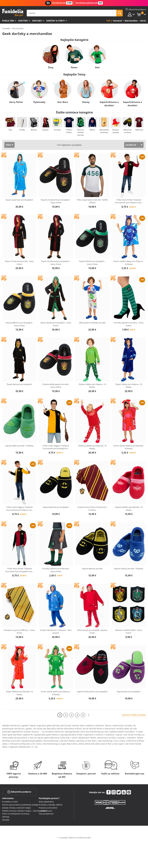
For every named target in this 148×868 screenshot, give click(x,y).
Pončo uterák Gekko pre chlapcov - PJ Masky (56, 693)
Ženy (51, 67)
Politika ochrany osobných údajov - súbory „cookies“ (25, 811)
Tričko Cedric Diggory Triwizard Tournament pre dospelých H (56, 447)
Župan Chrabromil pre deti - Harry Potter (19, 263)
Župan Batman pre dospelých (19, 384)
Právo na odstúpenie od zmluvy (16, 814)
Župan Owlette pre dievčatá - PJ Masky (19, 693)
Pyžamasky (39, 102)
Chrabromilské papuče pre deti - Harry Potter (56, 386)
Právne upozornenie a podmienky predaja (20, 805)
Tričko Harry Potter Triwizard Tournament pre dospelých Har (19, 570)
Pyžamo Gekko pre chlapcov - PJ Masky (92, 386)
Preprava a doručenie (48, 808)
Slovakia (6, 820)
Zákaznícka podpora (19, 792)
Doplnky (37, 21)
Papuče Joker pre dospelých (129, 692)
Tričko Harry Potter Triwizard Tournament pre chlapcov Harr (129, 201)
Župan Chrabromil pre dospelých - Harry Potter (56, 263)
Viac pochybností (46, 814)
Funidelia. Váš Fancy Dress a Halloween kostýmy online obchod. (13, 13)
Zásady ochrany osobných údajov (17, 808)
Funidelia (6, 28)
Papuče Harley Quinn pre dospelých (92, 692)
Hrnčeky (57, 130)
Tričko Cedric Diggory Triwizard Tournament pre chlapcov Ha (19, 509)
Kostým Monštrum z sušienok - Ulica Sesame (56, 632)
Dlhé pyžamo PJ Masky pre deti (92, 323)
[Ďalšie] (89, 715)
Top (108, 21)
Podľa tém (8, 21)
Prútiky (22, 130)
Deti (97, 67)
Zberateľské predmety (104, 131)
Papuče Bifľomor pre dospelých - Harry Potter (19, 324)
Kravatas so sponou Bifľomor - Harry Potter (19, 632)
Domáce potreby (116, 131)
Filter (8, 145)
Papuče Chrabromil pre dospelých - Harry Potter (56, 201)
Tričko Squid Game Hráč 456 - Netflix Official (92, 201)
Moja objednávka (46, 802)
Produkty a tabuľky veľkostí (51, 805)
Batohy (34, 130)
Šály (10, 130)
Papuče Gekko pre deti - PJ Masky (19, 446)
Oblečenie (139, 130)
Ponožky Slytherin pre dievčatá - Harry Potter (56, 570)
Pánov (74, 67)
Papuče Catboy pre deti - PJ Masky (129, 569)
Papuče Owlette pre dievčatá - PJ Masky (129, 509)
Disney (86, 102)
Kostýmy (23, 21)
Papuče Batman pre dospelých (56, 507)
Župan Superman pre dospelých (19, 200)
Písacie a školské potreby (81, 132)
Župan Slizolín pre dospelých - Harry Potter (56, 324)
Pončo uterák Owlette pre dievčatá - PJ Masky (129, 447)
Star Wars (63, 102)
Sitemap (6, 817)
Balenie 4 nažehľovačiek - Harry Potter (129, 632)
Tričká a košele (69, 131)
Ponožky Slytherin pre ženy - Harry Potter (129, 324)
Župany (45, 130)
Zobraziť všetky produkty (134, 715)
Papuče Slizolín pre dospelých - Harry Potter (92, 263)
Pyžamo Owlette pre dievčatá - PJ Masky (92, 447)
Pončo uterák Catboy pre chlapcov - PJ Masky (129, 263)
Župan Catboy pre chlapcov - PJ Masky (129, 386)
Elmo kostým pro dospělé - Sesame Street (92, 632)
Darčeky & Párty (55, 21)
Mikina (92, 130)
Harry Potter (16, 102)
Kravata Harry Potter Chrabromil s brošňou (92, 509)
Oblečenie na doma (127, 131)
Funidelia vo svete (10, 802)
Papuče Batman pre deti (92, 569)
